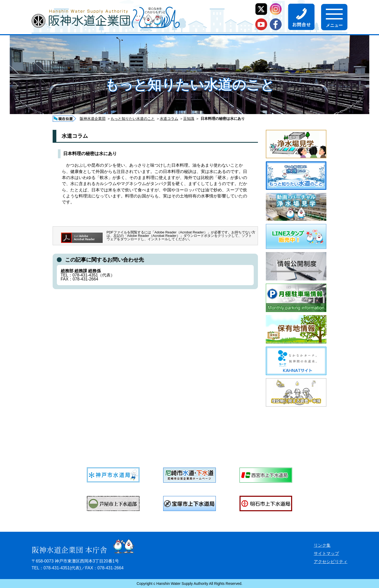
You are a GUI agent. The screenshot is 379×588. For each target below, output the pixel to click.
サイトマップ (326, 553)
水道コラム (169, 119)
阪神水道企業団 (93, 119)
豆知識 (189, 119)
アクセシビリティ (331, 562)
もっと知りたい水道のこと (133, 119)
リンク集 (322, 545)
